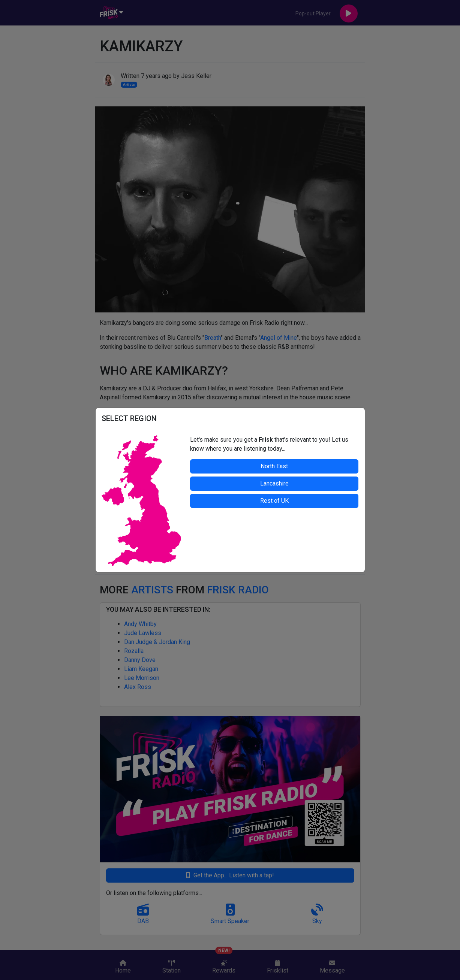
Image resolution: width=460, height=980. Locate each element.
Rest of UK (274, 501)
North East (274, 466)
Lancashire (274, 483)
